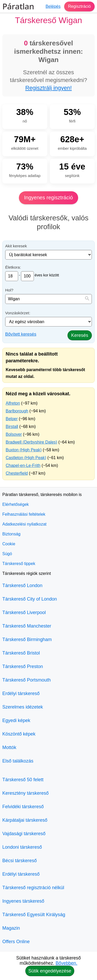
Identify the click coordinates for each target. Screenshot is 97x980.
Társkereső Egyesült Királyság (34, 915)
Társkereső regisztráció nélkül (33, 888)
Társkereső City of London (30, 599)
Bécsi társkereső (20, 861)
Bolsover (14, 434)
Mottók (9, 747)
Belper (12, 419)
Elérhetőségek (16, 504)
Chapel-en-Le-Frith (23, 465)
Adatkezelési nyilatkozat (24, 524)
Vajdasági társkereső (24, 834)
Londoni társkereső (22, 847)
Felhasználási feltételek (24, 514)
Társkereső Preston (23, 666)
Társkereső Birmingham (27, 639)
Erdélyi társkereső (21, 693)
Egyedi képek (16, 720)
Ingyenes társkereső (23, 901)
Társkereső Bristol (21, 653)
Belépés (53, 6)
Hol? (9, 290)
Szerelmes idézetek (23, 707)
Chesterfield (17, 473)
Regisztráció (79, 6)
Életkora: (13, 267)
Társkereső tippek (19, 564)
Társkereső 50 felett (23, 780)
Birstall (12, 427)
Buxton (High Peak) (24, 450)
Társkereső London (22, 586)
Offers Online (16, 942)
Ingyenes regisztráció (48, 198)
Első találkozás (18, 761)
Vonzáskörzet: (18, 313)
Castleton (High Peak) (26, 458)
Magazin (11, 928)
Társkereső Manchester (27, 626)
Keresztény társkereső (25, 793)
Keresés (80, 335)
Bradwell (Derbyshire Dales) (31, 442)
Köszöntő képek (19, 734)
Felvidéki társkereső (23, 807)
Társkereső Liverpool (24, 612)
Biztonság (11, 534)
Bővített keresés (21, 334)
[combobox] (48, 299)
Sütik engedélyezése (50, 971)
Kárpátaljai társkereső (25, 820)
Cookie (9, 544)
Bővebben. (66, 963)
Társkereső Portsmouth (27, 680)
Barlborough (17, 411)
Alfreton (13, 403)
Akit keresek (16, 246)
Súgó (7, 554)
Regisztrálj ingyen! (49, 88)
